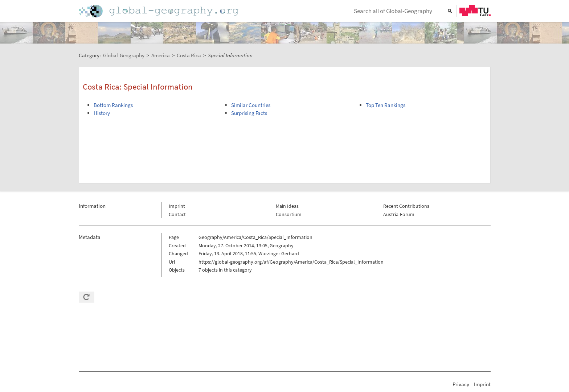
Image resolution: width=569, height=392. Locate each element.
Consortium (289, 214)
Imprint (177, 206)
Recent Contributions (406, 206)
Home (159, 11)
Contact (177, 214)
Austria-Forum (399, 214)
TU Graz (475, 11)
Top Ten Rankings (386, 105)
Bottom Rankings (113, 105)
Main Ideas (287, 206)
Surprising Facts (249, 113)
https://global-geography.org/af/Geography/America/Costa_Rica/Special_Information (291, 262)
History (102, 113)
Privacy (461, 384)
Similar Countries (251, 105)
